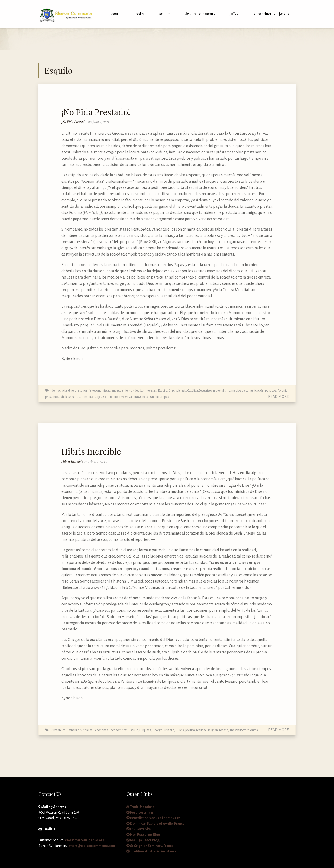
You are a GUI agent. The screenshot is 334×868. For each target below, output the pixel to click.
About (114, 14)
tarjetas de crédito (106, 397)
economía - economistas (94, 391)
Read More (278, 397)
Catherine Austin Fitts (80, 730)
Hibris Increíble (91, 451)
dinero (72, 391)
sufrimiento (86, 397)
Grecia (173, 391)
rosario (224, 730)
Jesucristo (206, 391)
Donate (164, 14)
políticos (271, 391)
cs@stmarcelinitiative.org (85, 840)
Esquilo (163, 391)
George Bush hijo (163, 730)
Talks (233, 14)
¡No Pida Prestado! (96, 112)
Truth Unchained (141, 807)
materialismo (222, 391)
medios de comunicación (248, 391)
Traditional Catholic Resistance (151, 851)
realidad (201, 730)
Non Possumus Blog (143, 835)
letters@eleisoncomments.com (91, 846)
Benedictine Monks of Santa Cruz (153, 818)
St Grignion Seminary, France (150, 846)
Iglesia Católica (188, 391)
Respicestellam (140, 812)
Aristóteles (58, 730)
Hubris (180, 730)
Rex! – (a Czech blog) (143, 840)
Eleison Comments (199, 14)
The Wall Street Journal (244, 730)
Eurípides (145, 730)
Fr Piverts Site (139, 829)
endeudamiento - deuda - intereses (134, 391)
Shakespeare (69, 397)
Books (138, 14)
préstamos (52, 397)
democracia (59, 391)
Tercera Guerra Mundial (134, 397)
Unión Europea (160, 397)
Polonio (283, 391)
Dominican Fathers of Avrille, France (155, 824)
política (190, 730)
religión (213, 730)
